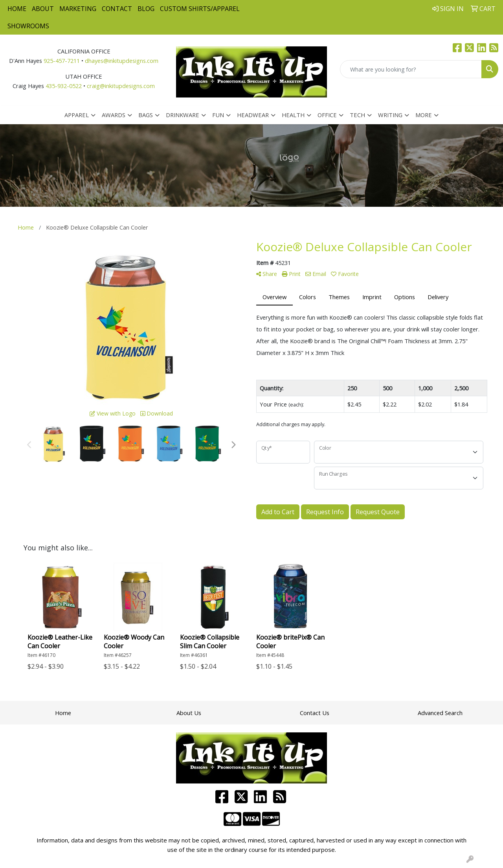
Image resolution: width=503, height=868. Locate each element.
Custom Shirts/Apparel (200, 9)
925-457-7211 (62, 61)
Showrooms (28, 26)
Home (17, 9)
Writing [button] (390, 115)
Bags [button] (146, 115)
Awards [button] (114, 115)
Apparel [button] (77, 115)
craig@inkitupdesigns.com (121, 86)
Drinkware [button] (183, 115)
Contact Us (315, 713)
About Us (189, 713)
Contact (117, 9)
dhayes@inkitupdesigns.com (122, 61)
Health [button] (293, 115)
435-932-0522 (64, 86)
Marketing (78, 9)
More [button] (424, 115)
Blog (146, 9)
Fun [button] (218, 115)
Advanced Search (440, 713)
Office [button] (327, 115)
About (43, 9)
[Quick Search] (411, 69)
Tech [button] (357, 115)
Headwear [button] (253, 115)
